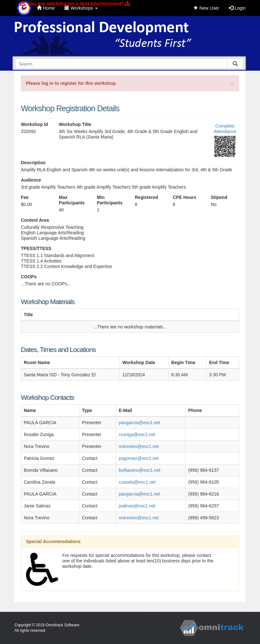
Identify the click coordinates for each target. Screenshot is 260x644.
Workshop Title (75, 124)
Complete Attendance (225, 129)
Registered (146, 197)
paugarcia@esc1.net (139, 423)
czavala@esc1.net (137, 482)
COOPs (29, 277)
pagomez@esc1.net (139, 458)
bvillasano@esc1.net (139, 470)
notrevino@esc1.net (139, 446)
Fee (25, 197)
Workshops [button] (81, 8)
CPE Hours (184, 197)
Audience (31, 180)
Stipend (219, 197)
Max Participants (72, 200)
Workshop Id (35, 124)
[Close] (232, 83)
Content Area (35, 220)
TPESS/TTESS (36, 248)
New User (206, 8)
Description (33, 163)
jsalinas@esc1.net (137, 506)
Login (237, 8)
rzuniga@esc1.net (137, 434)
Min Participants (110, 200)
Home (46, 8)
